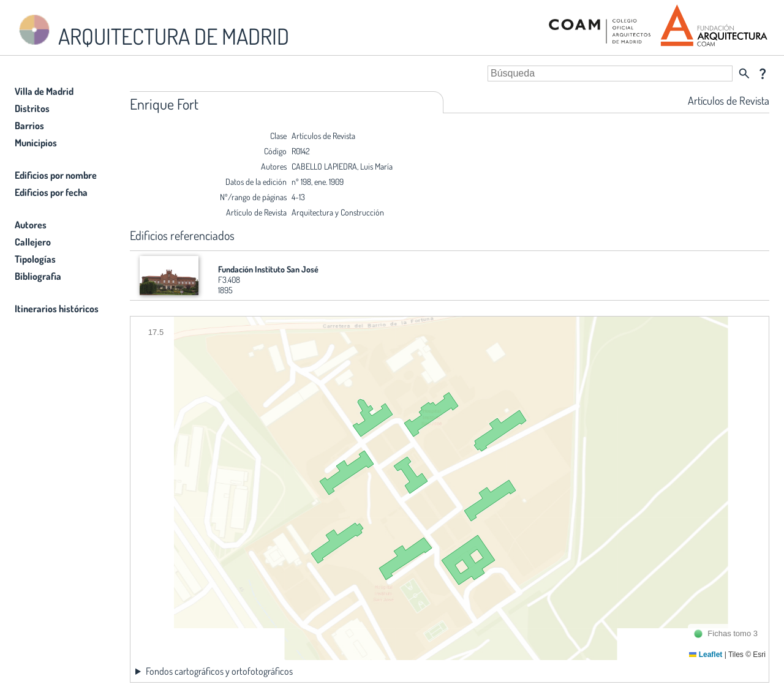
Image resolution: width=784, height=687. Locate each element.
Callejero (33, 242)
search (744, 73)
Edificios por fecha (51, 192)
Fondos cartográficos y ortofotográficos (219, 671)
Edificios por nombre (56, 175)
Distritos (32, 108)
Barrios (29, 126)
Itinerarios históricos (57, 309)
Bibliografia (38, 276)
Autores (31, 225)
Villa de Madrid (44, 91)
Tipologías (35, 259)
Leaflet (706, 655)
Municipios (36, 143)
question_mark (763, 73)
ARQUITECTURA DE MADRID (152, 31)
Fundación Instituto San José (268, 269)
